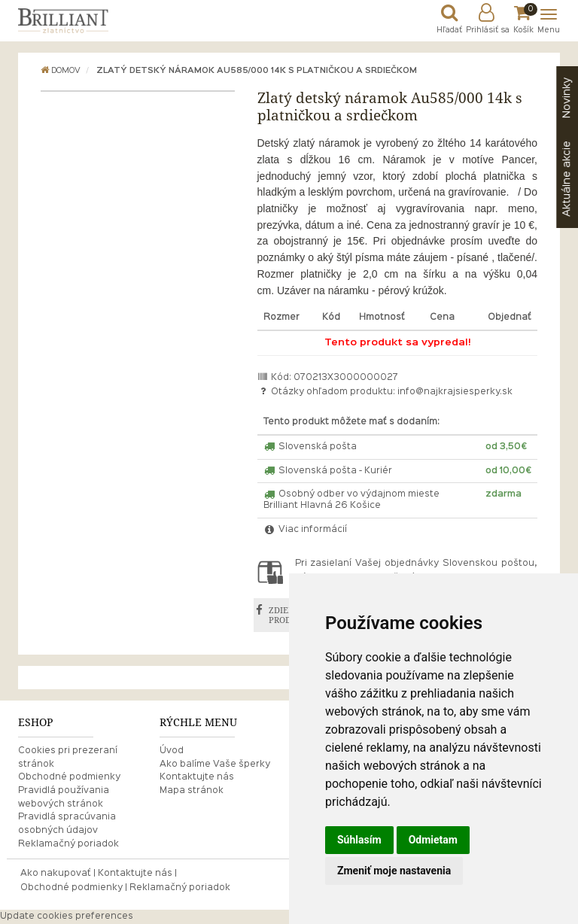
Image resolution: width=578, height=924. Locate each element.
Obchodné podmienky (69, 777)
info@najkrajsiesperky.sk (455, 392)
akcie (567, 179)
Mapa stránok (192, 791)
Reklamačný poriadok (68, 844)
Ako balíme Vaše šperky (215, 764)
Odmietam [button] (433, 840)
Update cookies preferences (67, 916)
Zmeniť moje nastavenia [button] (394, 871)
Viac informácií (306, 530)
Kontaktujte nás (197, 777)
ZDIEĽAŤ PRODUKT (289, 615)
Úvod (172, 751)
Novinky (567, 98)
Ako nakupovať (56, 874)
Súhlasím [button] (359, 840)
